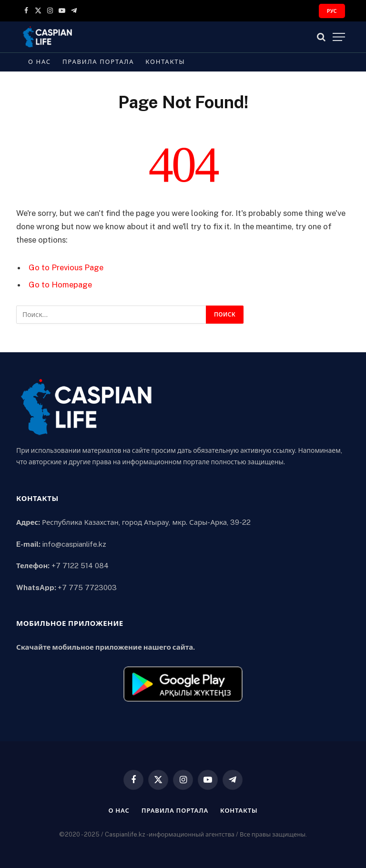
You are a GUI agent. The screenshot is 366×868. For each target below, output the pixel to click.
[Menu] (339, 37)
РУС (332, 11)
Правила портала (98, 62)
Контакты (165, 62)
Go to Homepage (60, 285)
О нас (40, 62)
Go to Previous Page (66, 267)
